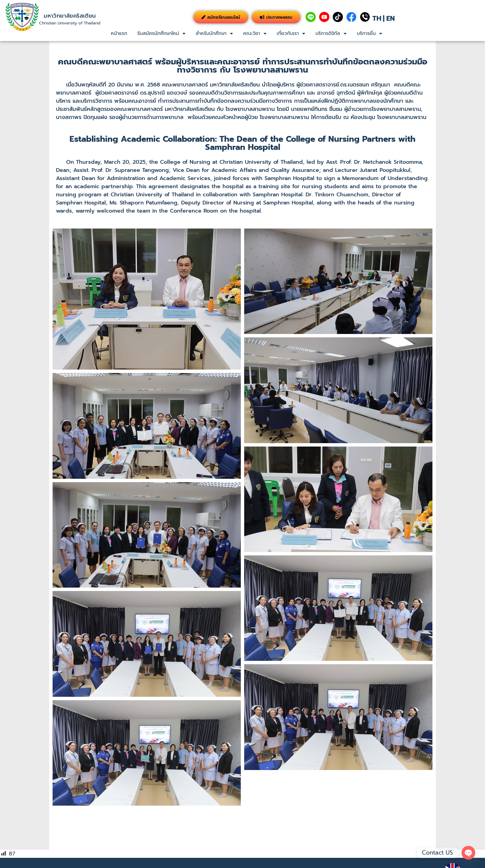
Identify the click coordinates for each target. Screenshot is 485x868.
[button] (161, 34)
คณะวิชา (255, 33)
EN (391, 18)
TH (377, 18)
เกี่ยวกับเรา (291, 33)
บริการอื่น (370, 33)
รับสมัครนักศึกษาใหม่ (161, 33)
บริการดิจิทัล (331, 33)
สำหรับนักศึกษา (214, 33)
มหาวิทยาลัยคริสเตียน (70, 16)
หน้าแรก (119, 33)
